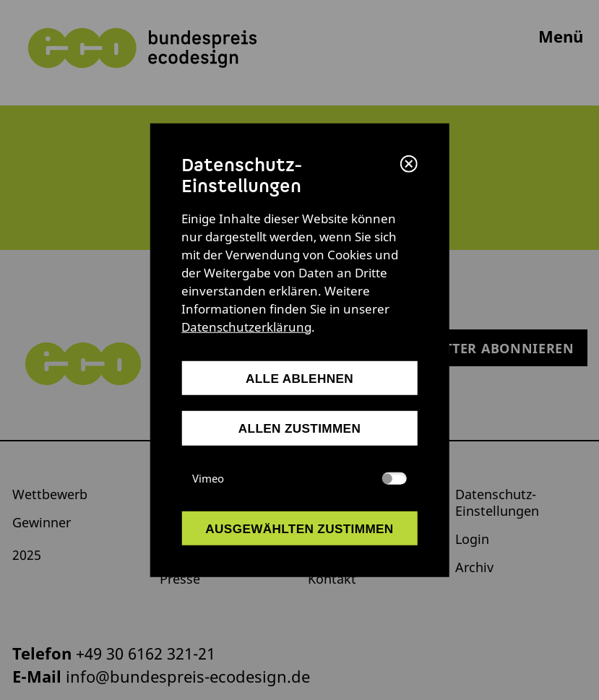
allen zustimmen (299, 428)
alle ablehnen (299, 379)
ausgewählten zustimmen (299, 528)
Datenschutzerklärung (246, 327)
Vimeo (299, 478)
